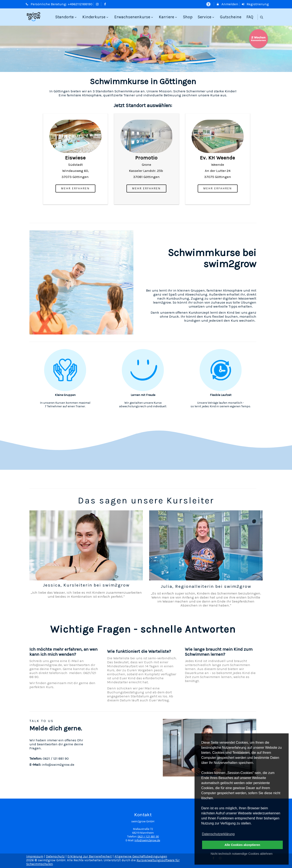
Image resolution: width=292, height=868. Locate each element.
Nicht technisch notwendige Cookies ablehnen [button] (242, 854)
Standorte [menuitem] (66, 17)
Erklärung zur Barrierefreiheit (90, 856)
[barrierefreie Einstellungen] (209, 4)
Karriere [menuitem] (168, 17)
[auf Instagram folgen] (98, 4)
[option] (146, 49)
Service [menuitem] (206, 17)
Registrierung (255, 4)
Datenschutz (55, 856)
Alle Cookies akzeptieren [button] (242, 845)
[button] (262, 17)
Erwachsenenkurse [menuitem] (134, 17)
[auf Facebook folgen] (105, 4)
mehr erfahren (75, 188)
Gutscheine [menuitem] (231, 17)
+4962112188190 (80, 4)
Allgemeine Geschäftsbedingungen (141, 856)
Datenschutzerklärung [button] (218, 834)
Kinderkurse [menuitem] (96, 17)
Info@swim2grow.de (147, 840)
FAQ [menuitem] (250, 17)
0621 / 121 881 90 (148, 837)
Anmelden (227, 4)
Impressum (35, 856)
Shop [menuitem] (188, 17)
